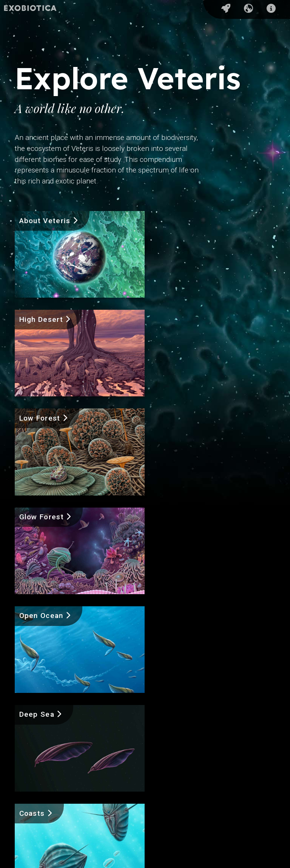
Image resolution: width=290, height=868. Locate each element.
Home (30, 776)
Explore (33, 793)
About (30, 810)
